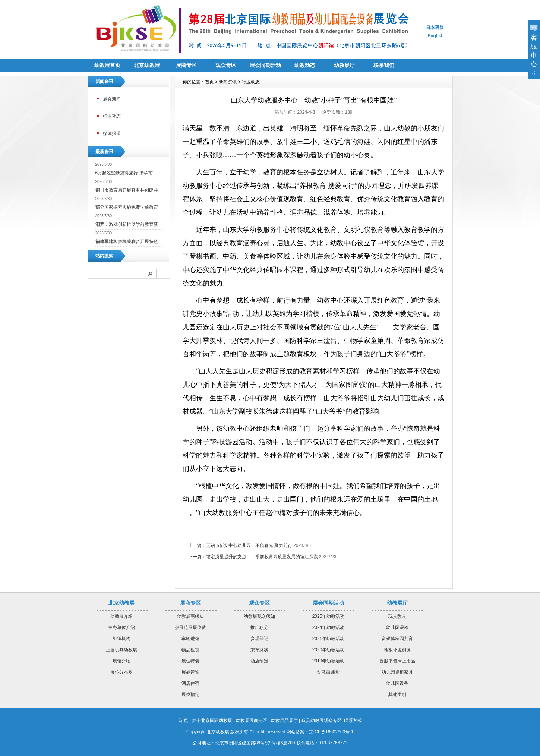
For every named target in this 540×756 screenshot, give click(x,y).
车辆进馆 (190, 639)
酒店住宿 (190, 683)
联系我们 (384, 65)
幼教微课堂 (328, 672)
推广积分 (259, 627)
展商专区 (186, 65)
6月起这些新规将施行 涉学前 (124, 173)
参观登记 (259, 639)
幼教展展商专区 (252, 721)
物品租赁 (190, 650)
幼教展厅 (344, 65)
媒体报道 (112, 133)
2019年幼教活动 (329, 661)
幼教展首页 (107, 65)
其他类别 (397, 695)
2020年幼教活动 (329, 650)
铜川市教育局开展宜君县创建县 (127, 190)
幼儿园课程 (397, 627)
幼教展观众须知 (259, 616)
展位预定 (190, 695)
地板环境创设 (397, 650)
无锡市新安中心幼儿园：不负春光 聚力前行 (249, 545)
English (435, 36)
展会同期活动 (265, 65)
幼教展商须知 (190, 616)
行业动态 (112, 116)
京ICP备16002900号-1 (331, 732)
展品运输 (190, 672)
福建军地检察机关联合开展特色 (127, 241)
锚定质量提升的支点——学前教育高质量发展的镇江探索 (262, 557)
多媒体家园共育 (397, 639)
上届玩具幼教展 (121, 650)
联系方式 (353, 721)
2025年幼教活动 (329, 616)
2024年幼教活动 (329, 627)
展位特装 (190, 661)
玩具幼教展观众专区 (322, 721)
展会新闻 (112, 99)
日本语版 (435, 28)
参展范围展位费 (190, 627)
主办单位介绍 (121, 627)
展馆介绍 (121, 661)
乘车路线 (259, 650)
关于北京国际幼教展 (212, 721)
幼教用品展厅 (284, 721)
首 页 (183, 721)
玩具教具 (397, 616)
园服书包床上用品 (397, 661)
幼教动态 (305, 65)
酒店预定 (259, 661)
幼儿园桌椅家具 (397, 672)
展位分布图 (121, 672)
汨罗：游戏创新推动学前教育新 (127, 224)
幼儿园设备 (397, 683)
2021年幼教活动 (329, 639)
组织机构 (121, 639)
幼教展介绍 (121, 616)
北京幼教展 (147, 65)
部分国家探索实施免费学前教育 (127, 207)
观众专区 (226, 65)
